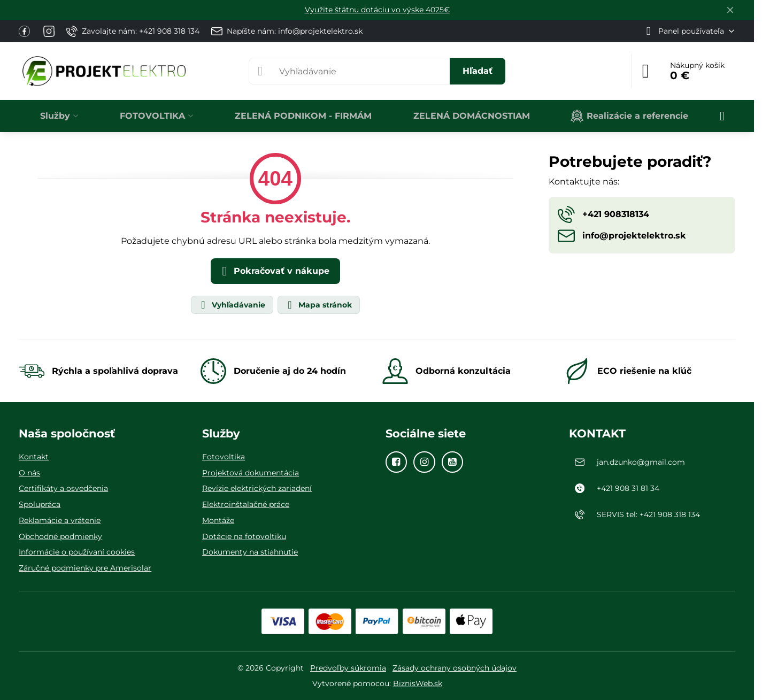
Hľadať (478, 71)
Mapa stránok (318, 305)
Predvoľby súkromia (348, 668)
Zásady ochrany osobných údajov (455, 668)
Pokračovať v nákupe (274, 271)
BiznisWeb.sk (418, 683)
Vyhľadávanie (232, 305)
